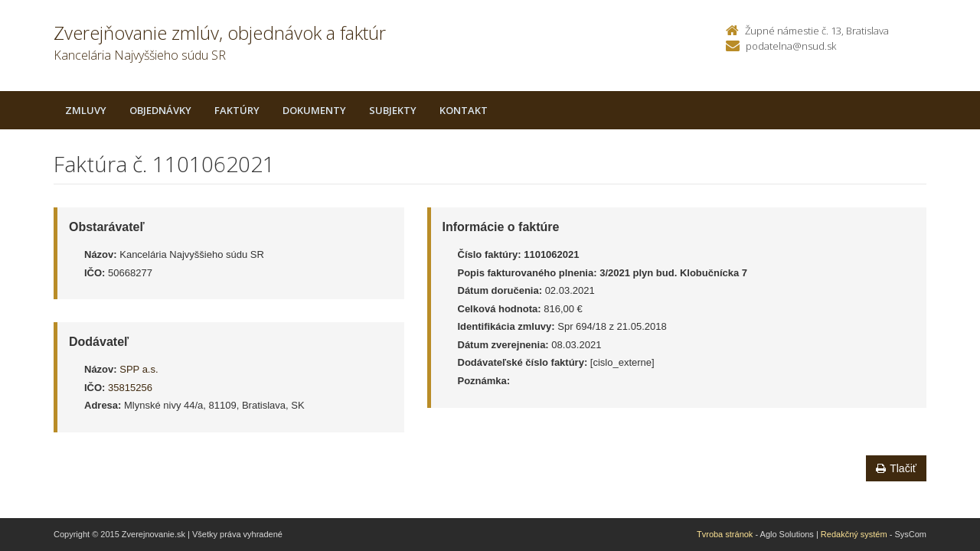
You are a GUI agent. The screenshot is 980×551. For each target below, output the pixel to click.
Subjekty (393, 110)
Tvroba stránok (725, 534)
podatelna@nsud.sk (791, 46)
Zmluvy (86, 110)
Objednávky (160, 110)
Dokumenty (314, 110)
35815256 (130, 388)
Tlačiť (896, 468)
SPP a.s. (139, 369)
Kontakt (464, 110)
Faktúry (237, 110)
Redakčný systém (854, 534)
